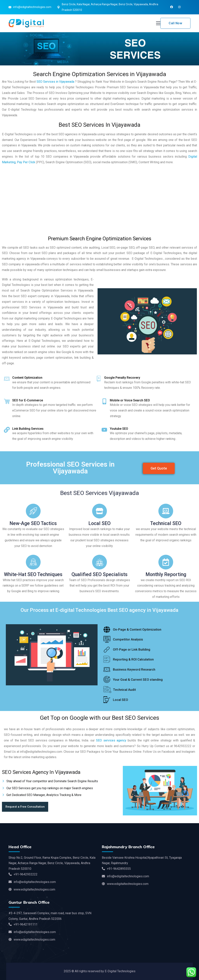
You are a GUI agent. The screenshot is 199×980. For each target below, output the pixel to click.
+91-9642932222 (23, 874)
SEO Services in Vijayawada (55, 82)
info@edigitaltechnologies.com (32, 7)
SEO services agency (111, 740)
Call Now (175, 23)
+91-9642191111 (23, 924)
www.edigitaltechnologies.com (32, 889)
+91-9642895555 (116, 869)
